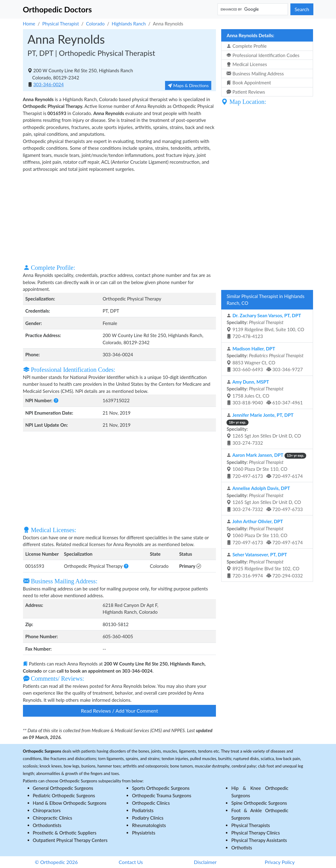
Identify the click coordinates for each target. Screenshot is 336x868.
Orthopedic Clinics (151, 803)
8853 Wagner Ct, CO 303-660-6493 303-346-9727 (265, 359)
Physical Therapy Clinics (255, 833)
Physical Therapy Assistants (259, 840)
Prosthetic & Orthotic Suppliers (65, 833)
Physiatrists (143, 833)
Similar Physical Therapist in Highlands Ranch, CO (265, 300)
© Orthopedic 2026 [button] (56, 862)
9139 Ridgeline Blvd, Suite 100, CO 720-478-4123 (265, 326)
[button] (56, 400)
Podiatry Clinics (148, 818)
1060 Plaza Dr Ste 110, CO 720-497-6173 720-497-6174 (266, 465)
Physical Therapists (251, 825)
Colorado (95, 24)
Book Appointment (249, 82)
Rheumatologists (149, 825)
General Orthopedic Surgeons (63, 788)
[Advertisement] (120, 217)
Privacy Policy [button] (280, 862)
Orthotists (242, 848)
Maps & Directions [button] (188, 85)
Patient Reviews (246, 92)
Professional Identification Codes (263, 55)
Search (302, 9)
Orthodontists (47, 825)
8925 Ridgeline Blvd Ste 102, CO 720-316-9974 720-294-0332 (265, 565)
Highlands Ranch (129, 24)
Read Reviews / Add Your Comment (119, 711)
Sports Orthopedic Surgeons (161, 788)
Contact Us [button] (131, 862)
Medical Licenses (247, 64)
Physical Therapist (60, 24)
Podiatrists (143, 810)
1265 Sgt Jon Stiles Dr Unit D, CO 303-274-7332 (264, 429)
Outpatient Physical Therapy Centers (70, 840)
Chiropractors (47, 810)
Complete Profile (246, 46)
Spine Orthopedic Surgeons (259, 803)
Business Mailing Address (255, 73)
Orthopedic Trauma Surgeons (161, 795)
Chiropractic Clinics (53, 818)
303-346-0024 (48, 84)
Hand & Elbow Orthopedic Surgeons (70, 803)
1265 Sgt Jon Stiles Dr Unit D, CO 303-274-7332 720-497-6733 (265, 499)
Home (29, 24)
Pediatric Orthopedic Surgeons (64, 795)
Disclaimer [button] (205, 862)
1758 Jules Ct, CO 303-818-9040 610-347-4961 (265, 392)
